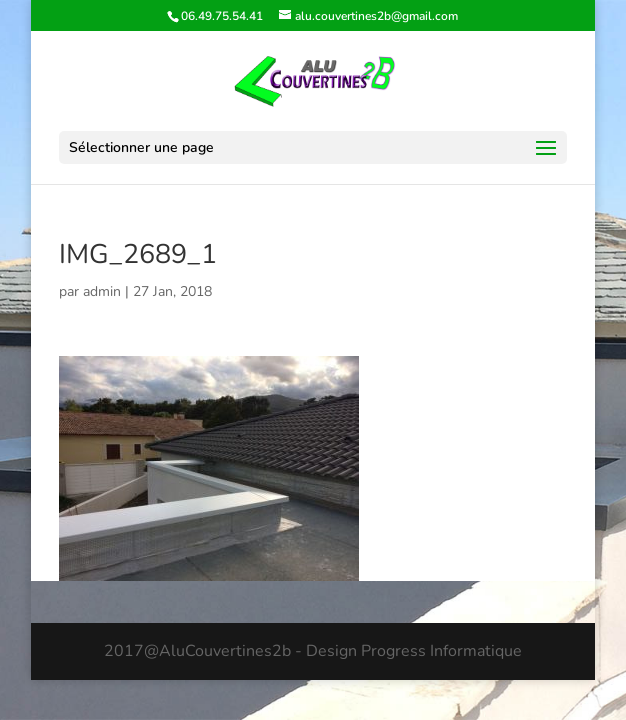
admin (102, 291)
